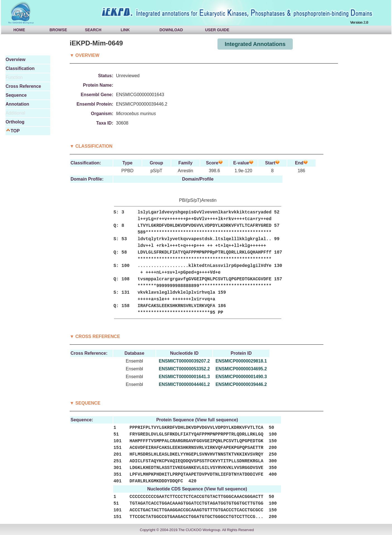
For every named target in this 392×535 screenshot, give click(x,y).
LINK (125, 30)
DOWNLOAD (171, 30)
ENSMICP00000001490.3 (241, 377)
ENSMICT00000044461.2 (184, 384)
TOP (15, 131)
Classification (20, 68)
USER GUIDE (217, 30)
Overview (15, 59)
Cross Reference (23, 86)
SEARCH (93, 30)
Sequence (16, 95)
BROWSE (58, 30)
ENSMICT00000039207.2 (184, 361)
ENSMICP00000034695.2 (241, 369)
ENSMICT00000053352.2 (184, 369)
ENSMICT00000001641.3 (184, 377)
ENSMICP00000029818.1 (241, 361)
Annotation (17, 104)
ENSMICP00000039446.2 (241, 384)
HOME (19, 30)
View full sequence (216, 420)
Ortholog (15, 122)
